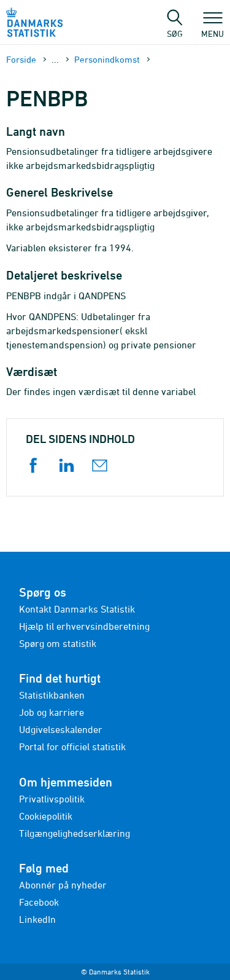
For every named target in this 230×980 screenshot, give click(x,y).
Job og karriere (52, 712)
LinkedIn (37, 919)
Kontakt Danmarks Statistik (77, 609)
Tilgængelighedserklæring (75, 833)
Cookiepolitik (46, 816)
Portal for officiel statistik (72, 747)
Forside (21, 59)
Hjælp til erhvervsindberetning (84, 626)
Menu (213, 28)
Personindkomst (107, 59)
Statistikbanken (52, 695)
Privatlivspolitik (52, 799)
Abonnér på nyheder (63, 885)
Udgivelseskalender (61, 729)
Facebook (39, 902)
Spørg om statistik (58, 643)
